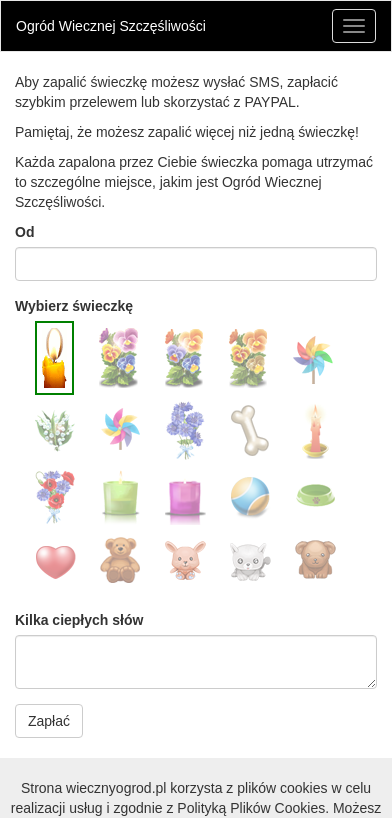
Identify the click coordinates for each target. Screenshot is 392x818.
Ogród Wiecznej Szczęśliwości (111, 26)
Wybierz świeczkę (74, 306)
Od (24, 232)
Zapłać (49, 721)
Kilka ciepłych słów (79, 620)
